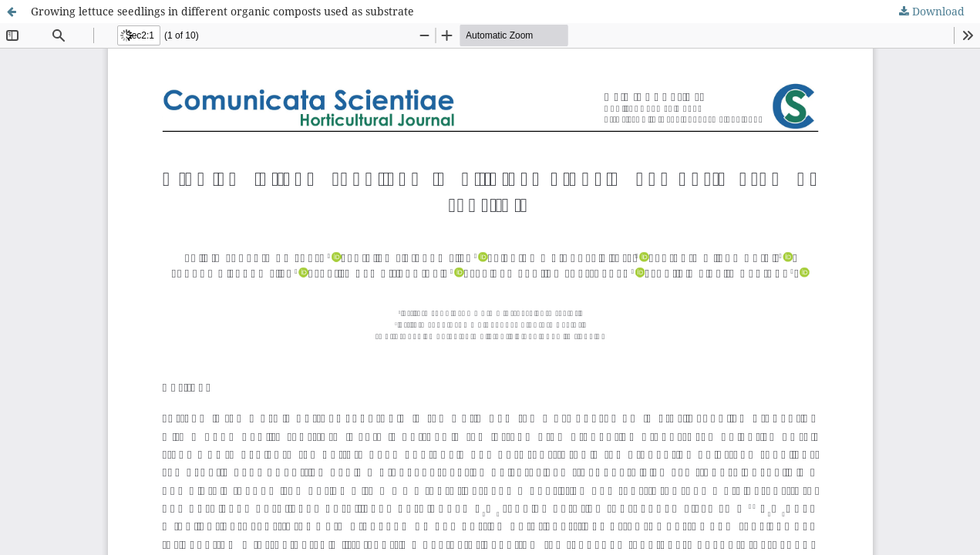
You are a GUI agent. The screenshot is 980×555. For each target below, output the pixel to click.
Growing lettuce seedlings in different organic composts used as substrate (222, 11)
